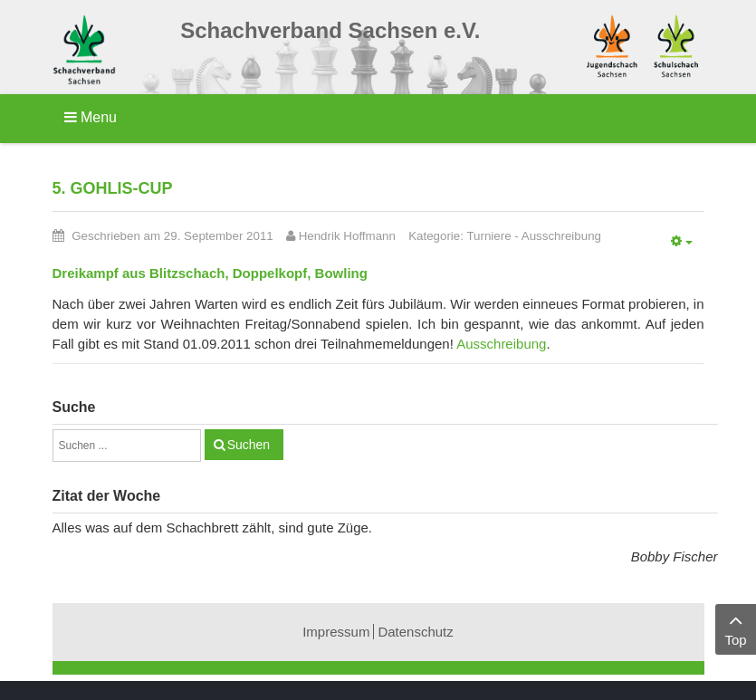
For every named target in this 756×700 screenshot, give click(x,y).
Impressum (336, 632)
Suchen (249, 445)
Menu (91, 117)
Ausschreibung (561, 236)
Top (736, 628)
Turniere (488, 236)
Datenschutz (415, 632)
